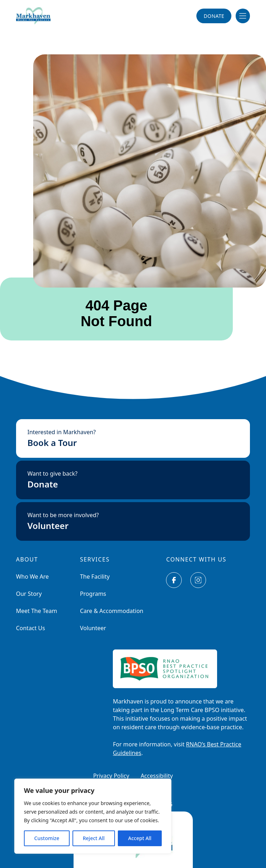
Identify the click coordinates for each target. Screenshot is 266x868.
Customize (47, 838)
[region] (93, 816)
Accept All (140, 838)
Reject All (94, 838)
